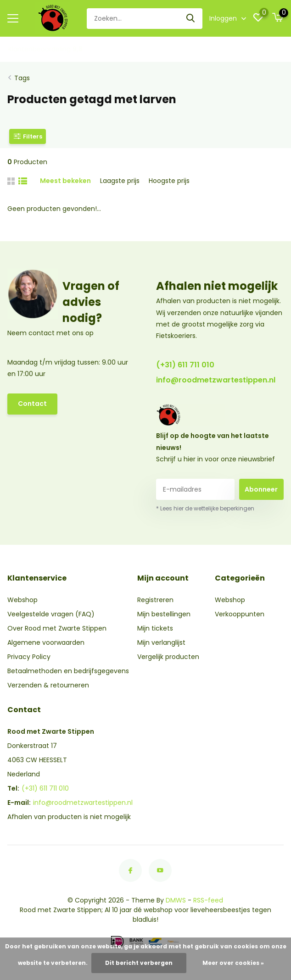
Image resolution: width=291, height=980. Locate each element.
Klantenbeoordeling (45, 49)
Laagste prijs (120, 181)
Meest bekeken (65, 181)
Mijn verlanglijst (161, 642)
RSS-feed (208, 900)
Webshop (22, 600)
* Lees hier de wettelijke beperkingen (205, 508)
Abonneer (261, 489)
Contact (32, 404)
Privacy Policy (29, 657)
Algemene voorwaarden (46, 642)
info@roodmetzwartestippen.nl (216, 380)
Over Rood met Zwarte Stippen (57, 628)
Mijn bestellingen (164, 614)
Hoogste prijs (169, 181)
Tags (22, 78)
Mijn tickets (155, 628)
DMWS (176, 900)
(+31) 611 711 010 (185, 365)
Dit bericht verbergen (139, 963)
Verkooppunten (240, 614)
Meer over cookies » (233, 963)
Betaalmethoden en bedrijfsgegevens (68, 671)
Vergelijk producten (168, 657)
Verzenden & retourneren (48, 685)
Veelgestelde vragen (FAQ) (51, 614)
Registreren (155, 600)
